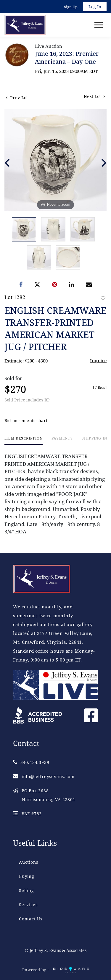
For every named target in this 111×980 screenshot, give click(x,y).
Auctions (28, 862)
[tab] (24, 441)
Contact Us (31, 919)
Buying (27, 876)
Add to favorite (103, 298)
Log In (95, 7)
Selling (26, 890)
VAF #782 (27, 814)
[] (100, 387)
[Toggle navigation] (99, 25)
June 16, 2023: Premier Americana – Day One (67, 58)
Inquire (98, 360)
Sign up (71, 7)
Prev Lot (17, 98)
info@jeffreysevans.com (44, 776)
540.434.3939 (31, 762)
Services (28, 905)
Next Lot (94, 96)
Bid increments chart (26, 420)
